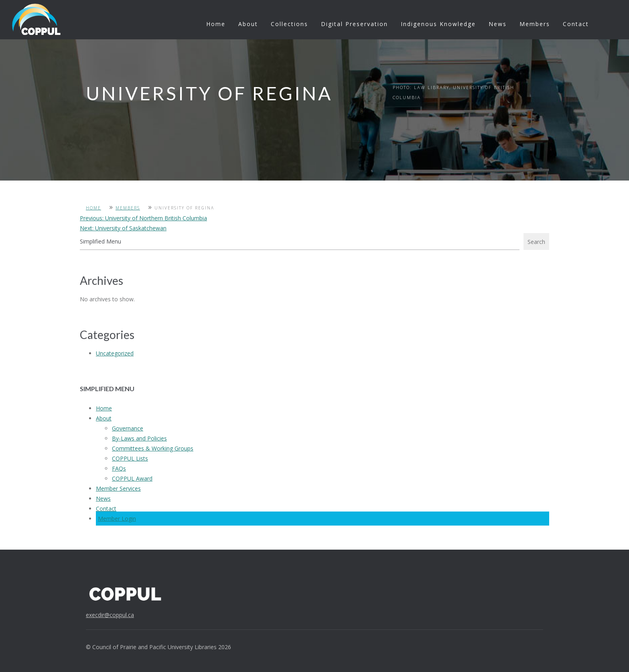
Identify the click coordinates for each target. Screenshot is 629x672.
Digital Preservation (354, 24)
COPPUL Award (132, 478)
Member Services (118, 488)
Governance (128, 428)
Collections (289, 24)
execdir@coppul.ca (110, 615)
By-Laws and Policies (139, 438)
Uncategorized (115, 353)
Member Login (117, 519)
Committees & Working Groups (153, 448)
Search (536, 242)
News (498, 24)
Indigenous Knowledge (438, 24)
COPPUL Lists (130, 458)
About (248, 24)
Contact (576, 24)
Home (216, 24)
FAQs (119, 468)
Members (535, 24)
